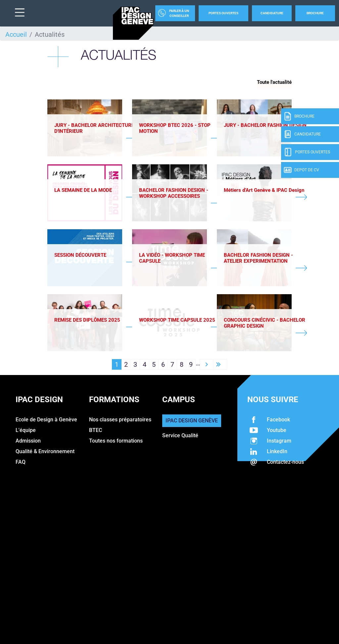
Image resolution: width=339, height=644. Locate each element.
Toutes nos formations (116, 442)
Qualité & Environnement (45, 453)
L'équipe (26, 431)
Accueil (16, 34)
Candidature (272, 13)
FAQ (21, 463)
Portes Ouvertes (223, 13)
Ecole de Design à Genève (46, 421)
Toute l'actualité (274, 82)
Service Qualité (180, 437)
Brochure (315, 13)
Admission (28, 442)
